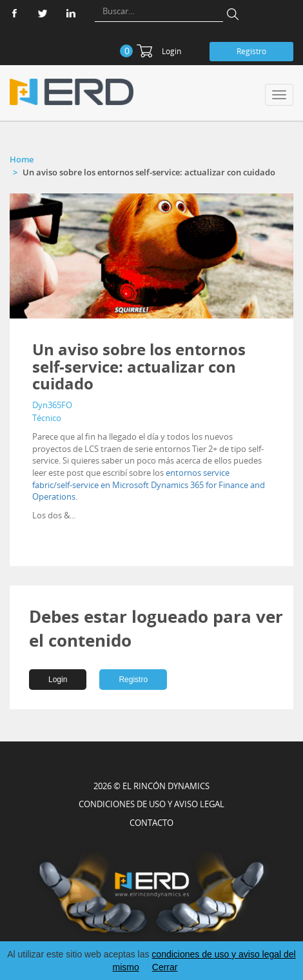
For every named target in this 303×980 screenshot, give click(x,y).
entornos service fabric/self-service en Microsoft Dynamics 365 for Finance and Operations (149, 485)
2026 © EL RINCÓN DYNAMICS (151, 786)
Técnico (47, 418)
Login (171, 51)
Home (22, 159)
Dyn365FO (52, 405)
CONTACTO (151, 823)
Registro (251, 51)
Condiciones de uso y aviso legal (151, 804)
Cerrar (165, 967)
